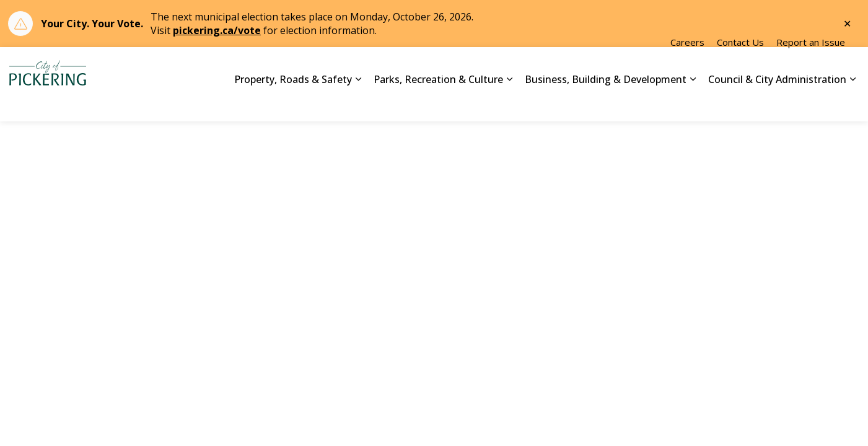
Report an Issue (811, 66)
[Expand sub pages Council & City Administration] (853, 103)
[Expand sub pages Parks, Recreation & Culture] (509, 103)
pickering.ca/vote (217, 30)
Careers (687, 66)
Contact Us (740, 66)
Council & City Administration (777, 102)
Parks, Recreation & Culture (438, 102)
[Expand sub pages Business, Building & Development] (693, 103)
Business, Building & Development (606, 102)
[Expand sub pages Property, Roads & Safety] (358, 103)
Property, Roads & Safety (293, 102)
